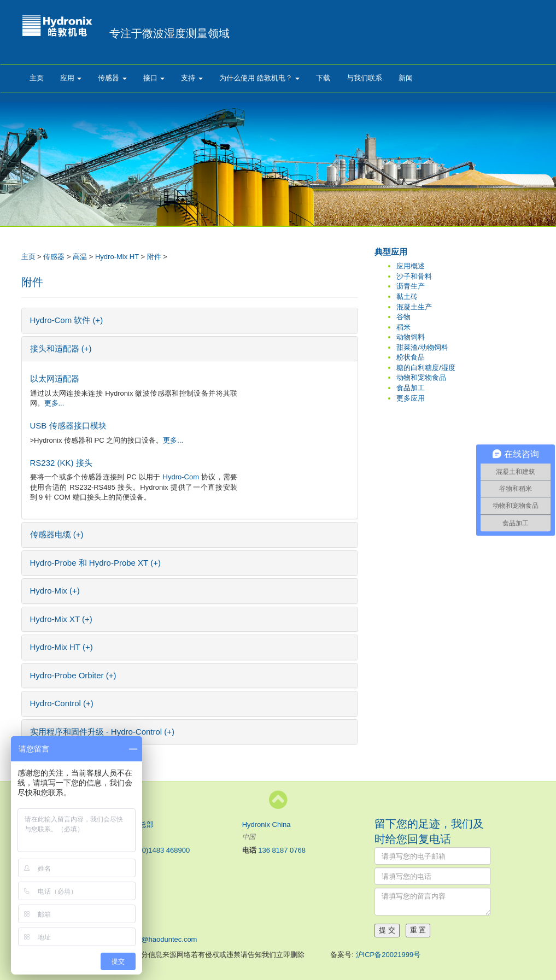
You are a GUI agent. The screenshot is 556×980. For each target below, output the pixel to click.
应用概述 (411, 266)
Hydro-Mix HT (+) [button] (62, 647)
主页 (37, 78)
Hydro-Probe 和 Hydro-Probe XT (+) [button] (95, 563)
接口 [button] (154, 78)
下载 (323, 78)
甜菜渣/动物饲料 (422, 347)
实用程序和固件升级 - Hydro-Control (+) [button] (103, 732)
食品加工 (411, 388)
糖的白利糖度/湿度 (426, 368)
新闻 (406, 78)
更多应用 (411, 398)
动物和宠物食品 (421, 377)
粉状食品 (411, 357)
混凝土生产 (414, 307)
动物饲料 (411, 337)
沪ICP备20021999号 (388, 955)
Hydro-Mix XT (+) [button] (61, 619)
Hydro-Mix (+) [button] (55, 591)
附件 (154, 257)
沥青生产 (411, 286)
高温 (80, 257)
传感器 (54, 257)
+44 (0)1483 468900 (158, 850)
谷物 (403, 317)
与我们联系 (364, 78)
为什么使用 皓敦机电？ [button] (259, 78)
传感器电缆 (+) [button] (57, 534)
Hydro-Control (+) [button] (62, 703)
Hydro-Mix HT (117, 257)
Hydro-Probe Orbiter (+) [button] (73, 675)
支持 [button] (192, 78)
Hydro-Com (181, 477)
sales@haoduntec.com (161, 939)
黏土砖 (407, 297)
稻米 (403, 327)
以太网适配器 (55, 378)
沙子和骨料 (414, 276)
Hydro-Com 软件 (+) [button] (67, 320)
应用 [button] (71, 78)
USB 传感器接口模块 (68, 426)
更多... (54, 403)
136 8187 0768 (282, 850)
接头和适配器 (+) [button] (61, 348)
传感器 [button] (112, 78)
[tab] (190, 321)
